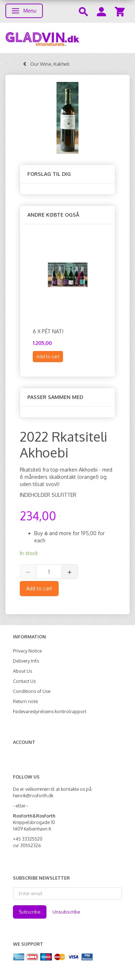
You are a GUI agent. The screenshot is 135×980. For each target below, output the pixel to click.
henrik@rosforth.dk (33, 795)
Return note (25, 701)
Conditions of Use (32, 691)
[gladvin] (67, 38)
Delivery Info (26, 661)
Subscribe (30, 912)
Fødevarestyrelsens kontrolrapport (50, 711)
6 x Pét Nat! (48, 331)
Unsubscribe (66, 912)
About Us (22, 671)
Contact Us (24, 681)
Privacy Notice (27, 651)
